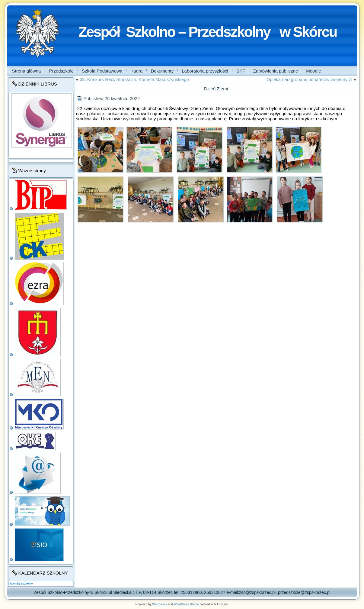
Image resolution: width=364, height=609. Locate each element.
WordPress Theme (186, 604)
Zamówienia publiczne (276, 71)
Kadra (136, 71)
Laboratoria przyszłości (205, 71)
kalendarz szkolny (21, 584)
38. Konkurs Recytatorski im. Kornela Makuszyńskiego (134, 79)
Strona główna (27, 71)
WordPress (160, 604)
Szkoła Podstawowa (102, 71)
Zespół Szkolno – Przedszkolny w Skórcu (208, 32)
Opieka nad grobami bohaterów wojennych (309, 79)
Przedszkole (61, 71)
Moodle (313, 71)
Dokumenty (162, 71)
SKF (241, 71)
